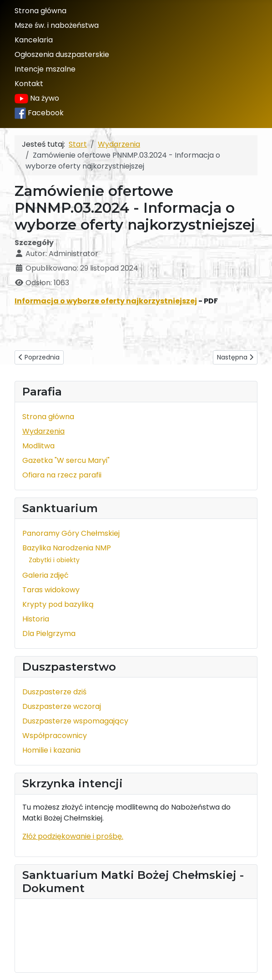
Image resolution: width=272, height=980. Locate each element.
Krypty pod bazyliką (58, 604)
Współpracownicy (55, 736)
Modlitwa (38, 446)
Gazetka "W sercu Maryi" (66, 460)
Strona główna (40, 11)
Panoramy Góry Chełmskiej (71, 533)
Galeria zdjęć (45, 575)
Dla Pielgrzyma (49, 634)
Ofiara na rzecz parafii (62, 475)
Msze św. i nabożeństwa (57, 25)
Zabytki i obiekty (54, 560)
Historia (36, 619)
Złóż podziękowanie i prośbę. (73, 836)
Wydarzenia (43, 431)
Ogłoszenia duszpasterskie (62, 54)
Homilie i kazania (51, 750)
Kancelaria (34, 40)
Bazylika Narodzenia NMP (67, 548)
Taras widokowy (51, 590)
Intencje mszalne (45, 69)
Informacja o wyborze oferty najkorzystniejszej (106, 301)
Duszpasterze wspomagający (75, 721)
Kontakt (29, 84)
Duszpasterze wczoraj (62, 706)
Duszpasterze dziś (54, 692)
